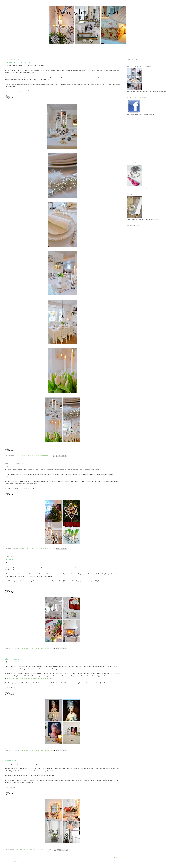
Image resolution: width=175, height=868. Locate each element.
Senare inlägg (9, 858)
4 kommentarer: (46, 456)
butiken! (64, 673)
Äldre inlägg (116, 858)
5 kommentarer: (46, 549)
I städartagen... (11, 559)
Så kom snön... (11, 761)
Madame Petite (115, 673)
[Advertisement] (87, 52)
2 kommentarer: (46, 648)
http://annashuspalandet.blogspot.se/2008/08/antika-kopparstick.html (30, 678)
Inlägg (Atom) (20, 862)
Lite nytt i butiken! (13, 659)
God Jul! (8, 467)
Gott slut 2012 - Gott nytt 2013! (19, 62)
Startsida (63, 858)
